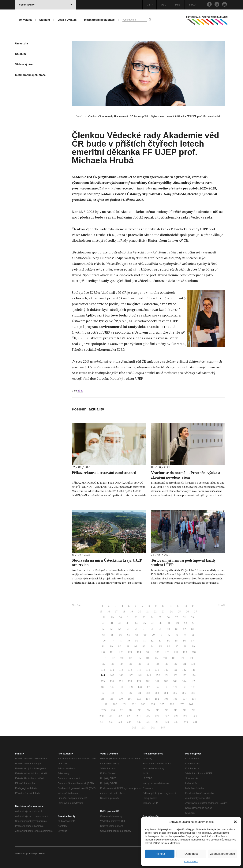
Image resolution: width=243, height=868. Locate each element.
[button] (235, 822)
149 (149, 675)
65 (112, 635)
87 (193, 641)
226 (157, 716)
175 (184, 687)
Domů (79, 116)
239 (176, 722)
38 (184, 617)
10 (163, 606)
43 (128, 623)
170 (140, 687)
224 (139, 716)
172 (157, 687)
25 (179, 612)
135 (121, 670)
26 (187, 612)
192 (139, 699)
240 (186, 722)
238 (167, 722)
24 (171, 612)
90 (120, 647)
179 (121, 693)
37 (176, 617)
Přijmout (160, 854)
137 (139, 670)
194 (157, 699)
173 (166, 687)
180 (131, 693)
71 (161, 635)
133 (103, 670)
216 (166, 710)
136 (130, 670)
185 (175, 693)
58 (152, 629)
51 (193, 623)
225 (148, 716)
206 (172, 704)
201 (124, 704)
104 (139, 652)
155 (103, 681)
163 (175, 681)
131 (184, 664)
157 (121, 681)
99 (193, 647)
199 (105, 704)
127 (149, 664)
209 (104, 710)
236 (148, 722)
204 (153, 704)
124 (121, 664)
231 (101, 722)
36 (168, 617)
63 (193, 629)
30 (120, 617)
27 (196, 612)
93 (144, 647)
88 (103, 647)
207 (181, 704)
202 (134, 704)
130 (176, 664)
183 (157, 693)
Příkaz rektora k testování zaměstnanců (104, 473)
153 (185, 675)
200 (115, 704)
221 (111, 716)
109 (185, 652)
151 (167, 675)
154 (194, 675)
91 (128, 647)
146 (121, 675)
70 (153, 635)
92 (136, 647)
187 (193, 693)
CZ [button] (150, 5)
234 (129, 722)
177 (104, 693)
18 (124, 612)
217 (176, 710)
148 (140, 675)
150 (158, 675)
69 (145, 635)
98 (185, 647)
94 (152, 647)
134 (112, 670)
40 (104, 623)
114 (131, 658)
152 (176, 675)
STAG (192, 5)
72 (169, 635)
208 (191, 704)
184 (166, 693)
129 (166, 664)
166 (103, 687)
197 (185, 699)
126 (140, 664)
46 (153, 623)
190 (121, 699)
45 (144, 623)
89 (111, 647)
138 (148, 670)
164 (184, 681)
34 (152, 617)
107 (167, 652)
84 (168, 641)
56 (136, 629)
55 (128, 629)
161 (157, 681)
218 (184, 710)
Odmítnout (191, 854)
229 (185, 716)
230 (195, 716)
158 (130, 681)
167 (112, 687)
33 (144, 617)
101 (112, 652)
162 (166, 681)
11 (171, 606)
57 (144, 629)
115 (139, 658)
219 (193, 710)
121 (191, 658)
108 (176, 652)
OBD (164, 5)
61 (176, 629)
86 (184, 641)
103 (130, 652)
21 (148, 612)
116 (148, 658)
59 (160, 629)
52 (104, 629)
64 (104, 635)
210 (113, 710)
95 (160, 647)
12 (178, 606)
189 (112, 699)
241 (195, 722)
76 (104, 641)
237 (157, 722)
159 (139, 681)
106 (157, 652)
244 (153, 728)
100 (103, 652)
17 (116, 612)
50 (186, 623)
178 (112, 693)
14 (193, 606)
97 (177, 647)
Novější (76, 605)
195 (166, 699)
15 (101, 612)
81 (144, 641)
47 (161, 623)
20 (140, 612)
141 (175, 670)
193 (148, 699)
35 (160, 617)
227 (167, 716)
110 (194, 652)
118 (165, 658)
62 (184, 629)
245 (163, 728)
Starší (221, 605)
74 (185, 635)
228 (176, 716)
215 (157, 710)
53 (112, 629)
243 (144, 728)
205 (162, 704)
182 (148, 693)
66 (120, 635)
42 (120, 623)
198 (194, 699)
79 (128, 641)
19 (132, 612)
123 (112, 664)
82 (152, 641)
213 (139, 710)
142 (184, 670)
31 (128, 617)
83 (160, 641)
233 (120, 722)
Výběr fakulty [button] (46, 5)
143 (193, 670)
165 (194, 681)
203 (143, 704)
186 (184, 693)
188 (103, 699)
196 (176, 699)
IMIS (178, 5)
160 (148, 681)
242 (134, 728)
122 (104, 664)
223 (129, 716)
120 (183, 658)
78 (120, 641)
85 (176, 641)
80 (137, 641)
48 (169, 623)
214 (148, 710)
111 (105, 658)
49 (177, 623)
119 (174, 658)
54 (120, 629)
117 (157, 658)
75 (193, 635)
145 (112, 675)
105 (148, 652)
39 (192, 617)
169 (131, 687)
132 (193, 664)
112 (113, 658)
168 (121, 687)
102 (121, 652)
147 (131, 675)
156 (112, 681)
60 (168, 629)
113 (122, 658)
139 (157, 670)
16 (109, 612)
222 (120, 716)
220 (102, 716)
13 (186, 606)
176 (193, 687)
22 (155, 612)
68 (137, 635)
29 (112, 617)
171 (149, 687)
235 (139, 722)
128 (157, 664)
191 (130, 699)
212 (131, 710)
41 (112, 623)
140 (166, 670)
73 (177, 635)
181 (139, 693)
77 (112, 641)
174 (175, 687)
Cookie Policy (191, 862)
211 (122, 710)
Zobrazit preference (222, 854)
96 (169, 647)
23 (163, 612)
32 (136, 617)
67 (129, 635)
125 (131, 664)
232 (111, 722)
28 (104, 617)
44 (136, 623)
